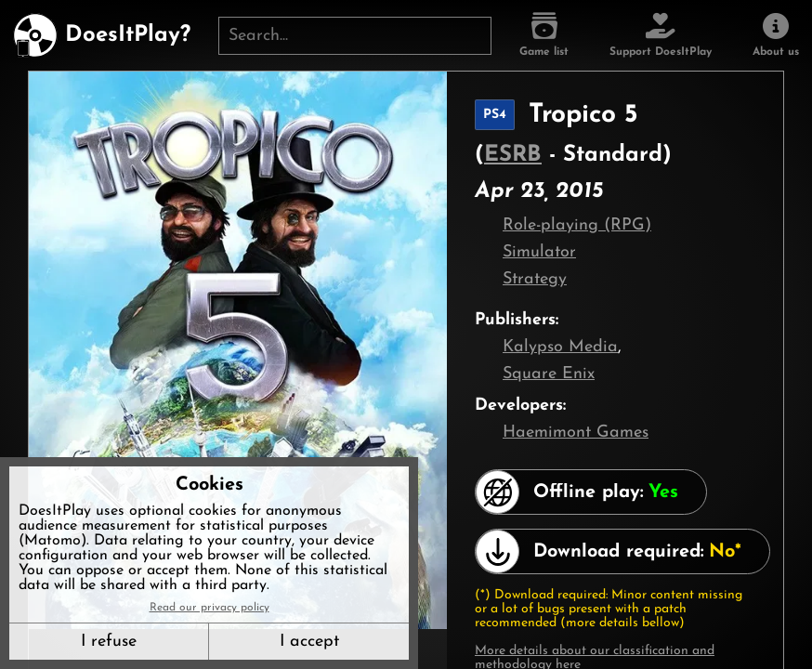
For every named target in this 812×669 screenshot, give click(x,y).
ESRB (513, 155)
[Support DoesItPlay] (661, 35)
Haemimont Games (576, 433)
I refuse (109, 642)
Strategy (535, 279)
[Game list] (544, 35)
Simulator (539, 252)
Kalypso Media (560, 347)
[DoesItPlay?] (102, 35)
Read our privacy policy (210, 608)
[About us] (776, 35)
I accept (309, 642)
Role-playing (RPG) (577, 225)
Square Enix (549, 374)
